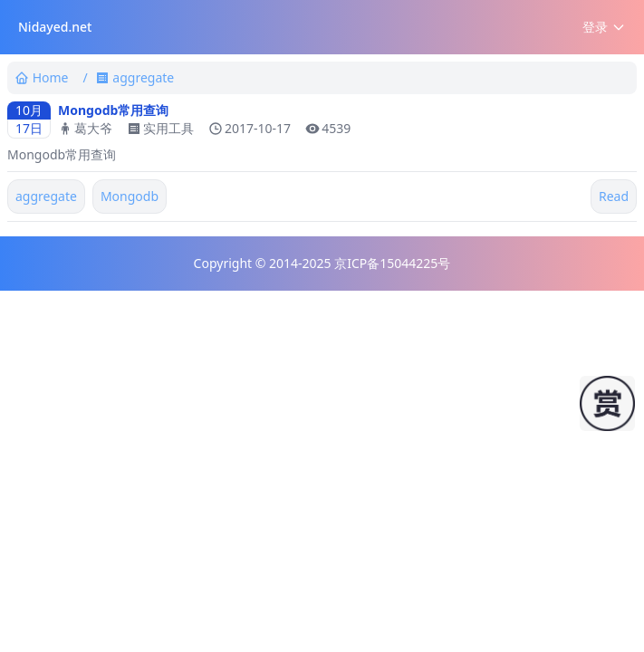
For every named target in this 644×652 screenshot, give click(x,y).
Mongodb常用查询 (113, 110)
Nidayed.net (55, 27)
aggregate (46, 196)
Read (614, 196)
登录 (604, 27)
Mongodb (130, 196)
